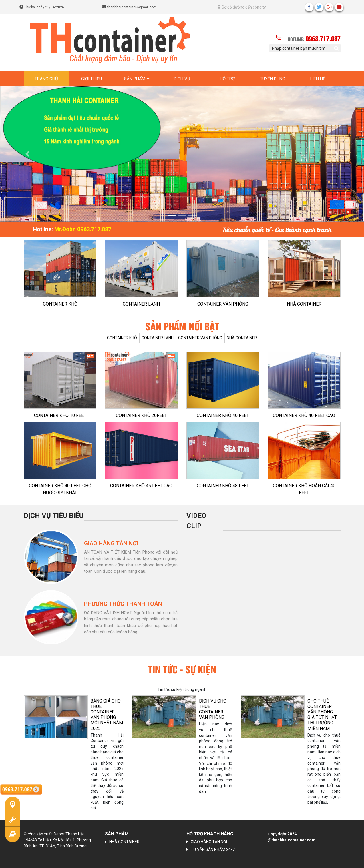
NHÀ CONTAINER (304, 304)
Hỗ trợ (227, 79)
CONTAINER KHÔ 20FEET (141, 415)
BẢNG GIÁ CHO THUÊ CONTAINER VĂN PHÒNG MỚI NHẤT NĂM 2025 (107, 715)
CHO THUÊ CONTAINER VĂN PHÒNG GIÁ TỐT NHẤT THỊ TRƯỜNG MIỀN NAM (322, 715)
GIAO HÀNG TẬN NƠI (209, 842)
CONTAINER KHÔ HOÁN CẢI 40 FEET (304, 489)
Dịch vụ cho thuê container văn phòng (213, 709)
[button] (27, 154)
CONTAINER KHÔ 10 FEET (60, 415)
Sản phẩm (135, 79)
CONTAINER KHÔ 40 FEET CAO (304, 415)
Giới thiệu (91, 79)
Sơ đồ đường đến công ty (242, 7)
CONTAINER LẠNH (141, 304)
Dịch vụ (182, 79)
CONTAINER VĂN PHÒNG (223, 304)
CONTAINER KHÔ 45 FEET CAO (141, 486)
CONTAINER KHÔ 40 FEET (223, 415)
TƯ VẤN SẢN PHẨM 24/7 (213, 849)
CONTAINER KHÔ (60, 304)
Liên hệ (318, 79)
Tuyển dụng (273, 79)
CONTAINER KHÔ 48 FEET (223, 486)
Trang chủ (46, 79)
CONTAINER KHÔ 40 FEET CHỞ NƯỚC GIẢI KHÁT (60, 489)
